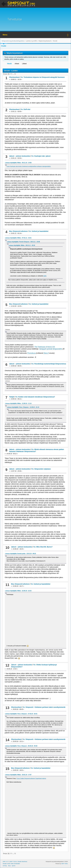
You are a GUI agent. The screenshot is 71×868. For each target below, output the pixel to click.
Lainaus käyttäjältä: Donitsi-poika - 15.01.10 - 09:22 (20, 554)
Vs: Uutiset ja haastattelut (39, 231)
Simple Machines (22, 862)
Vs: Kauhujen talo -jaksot (41, 156)
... (13, 74)
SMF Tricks (64, 864)
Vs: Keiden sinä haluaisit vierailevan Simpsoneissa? (35, 397)
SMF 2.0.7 (6, 862)
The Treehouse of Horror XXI (45, 347)
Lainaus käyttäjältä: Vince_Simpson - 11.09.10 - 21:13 (23, 407)
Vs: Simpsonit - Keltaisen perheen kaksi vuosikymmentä (44, 707)
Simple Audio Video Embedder (11, 864)
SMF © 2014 (13, 862)
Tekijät (12, 397)
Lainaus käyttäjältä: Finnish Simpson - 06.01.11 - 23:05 (23, 242)
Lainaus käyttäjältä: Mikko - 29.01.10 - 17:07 (18, 775)
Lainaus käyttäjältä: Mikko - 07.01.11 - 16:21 (18, 238)
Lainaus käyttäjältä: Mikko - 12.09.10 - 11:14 (18, 403)
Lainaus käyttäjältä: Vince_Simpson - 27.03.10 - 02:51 (21, 714)
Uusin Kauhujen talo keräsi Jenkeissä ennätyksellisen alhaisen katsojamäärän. (29, 166)
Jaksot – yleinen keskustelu (20, 156)
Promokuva (31, 353)
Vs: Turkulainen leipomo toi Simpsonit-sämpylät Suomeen (43, 77)
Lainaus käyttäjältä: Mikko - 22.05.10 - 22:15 (18, 591)
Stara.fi (46, 353)
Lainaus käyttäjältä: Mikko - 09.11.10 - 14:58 (18, 163)
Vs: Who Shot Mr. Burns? (43, 547)
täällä (45, 276)
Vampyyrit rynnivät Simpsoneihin (51, 349)
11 (15, 74)
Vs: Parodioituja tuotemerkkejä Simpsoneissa (49, 364)
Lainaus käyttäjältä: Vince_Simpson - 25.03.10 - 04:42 (21, 746)
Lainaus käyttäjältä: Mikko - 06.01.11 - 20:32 (22, 245)
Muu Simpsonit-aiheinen (18, 231)
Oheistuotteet (14, 77)
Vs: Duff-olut (25, 109)
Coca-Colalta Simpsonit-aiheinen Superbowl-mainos (31, 778)
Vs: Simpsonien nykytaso (41, 469)
